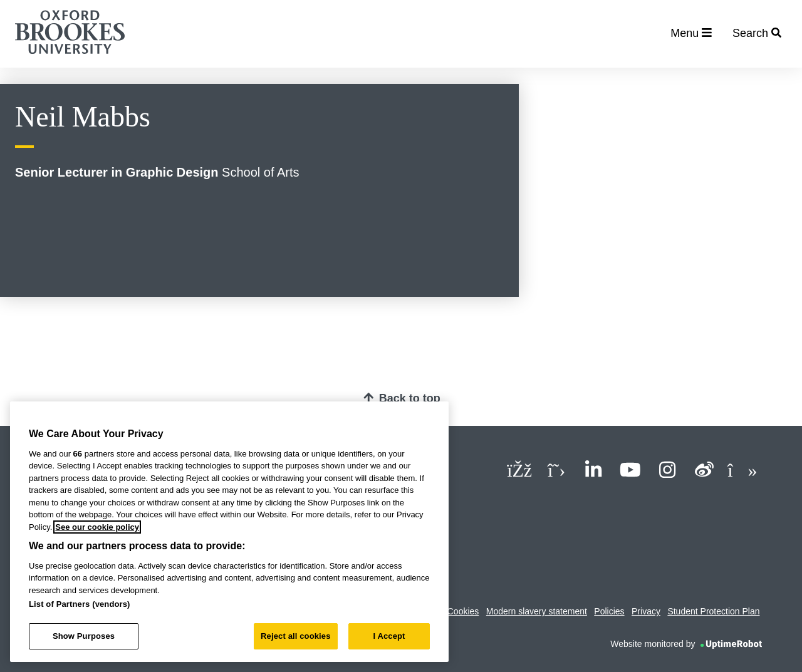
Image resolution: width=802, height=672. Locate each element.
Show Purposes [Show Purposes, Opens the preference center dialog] (84, 636)
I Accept (389, 636)
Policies (609, 611)
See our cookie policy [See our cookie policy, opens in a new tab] (97, 527)
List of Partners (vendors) (80, 604)
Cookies (463, 611)
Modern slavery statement (537, 611)
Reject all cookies (295, 636)
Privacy (646, 611)
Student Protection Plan (713, 611)
